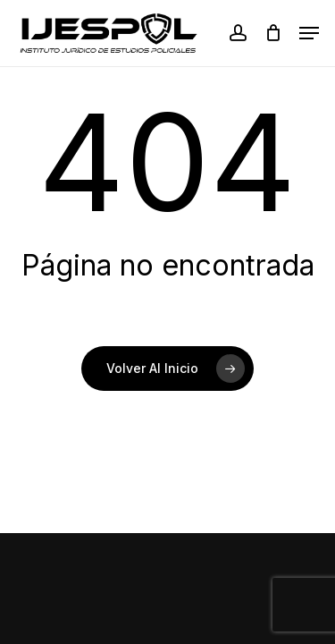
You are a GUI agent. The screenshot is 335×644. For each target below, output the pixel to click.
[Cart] (273, 33)
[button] (309, 33)
